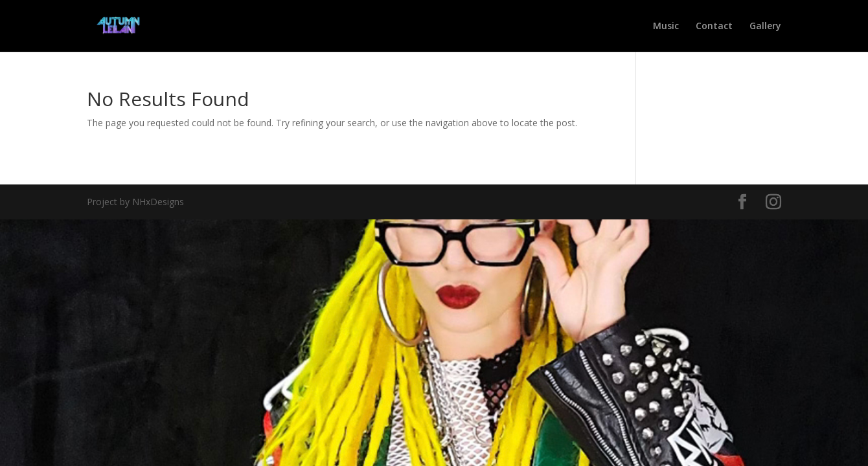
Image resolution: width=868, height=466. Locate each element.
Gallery (765, 27)
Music (666, 27)
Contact (714, 27)
